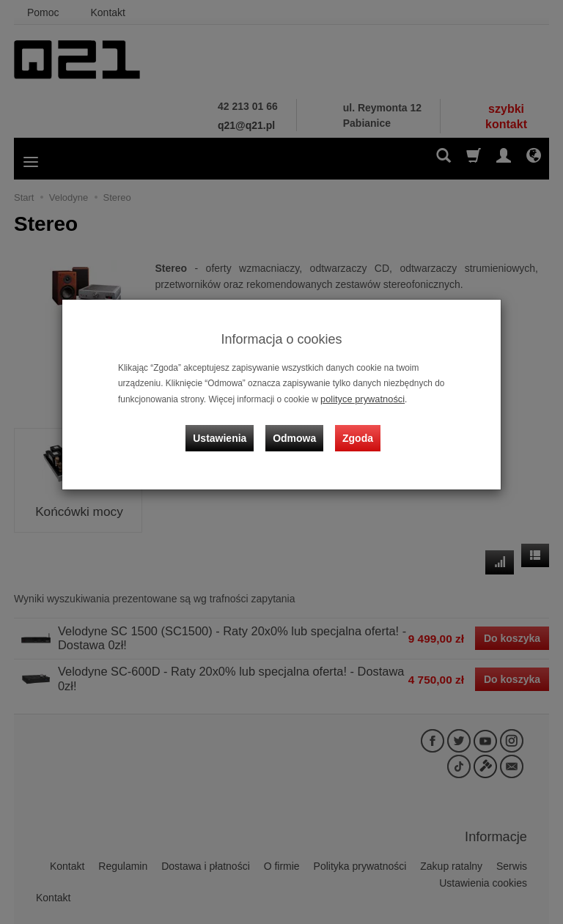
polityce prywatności (359, 399)
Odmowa (297, 431)
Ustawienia (226, 431)
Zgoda (356, 431)
